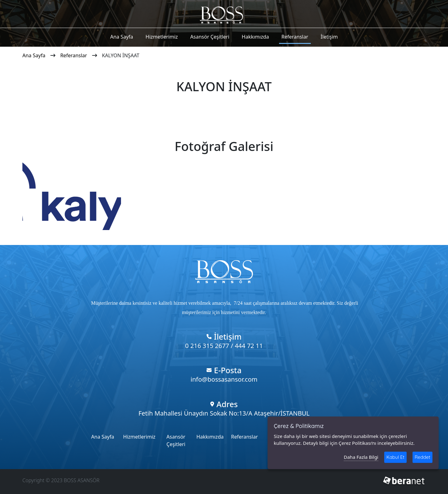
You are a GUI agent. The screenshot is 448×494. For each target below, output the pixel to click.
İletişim (329, 37)
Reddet (422, 457)
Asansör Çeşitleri (210, 37)
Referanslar (295, 37)
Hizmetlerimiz (162, 37)
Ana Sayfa (122, 37)
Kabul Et (395, 457)
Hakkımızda (255, 37)
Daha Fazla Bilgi (361, 457)
